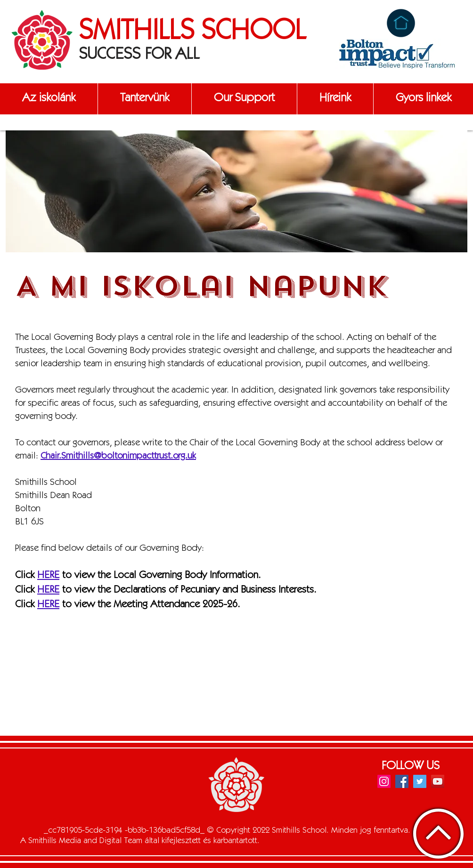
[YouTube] (438, 781)
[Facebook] (402, 781)
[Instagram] (384, 781)
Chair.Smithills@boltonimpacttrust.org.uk (118, 457)
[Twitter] (420, 781)
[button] (49, 99)
